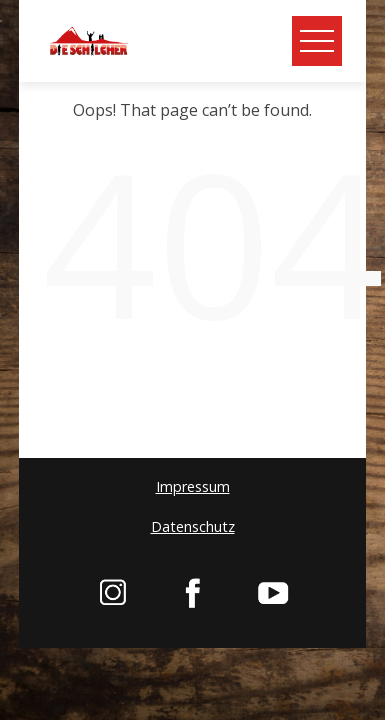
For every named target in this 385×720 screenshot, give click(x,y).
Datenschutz (193, 526)
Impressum (193, 486)
